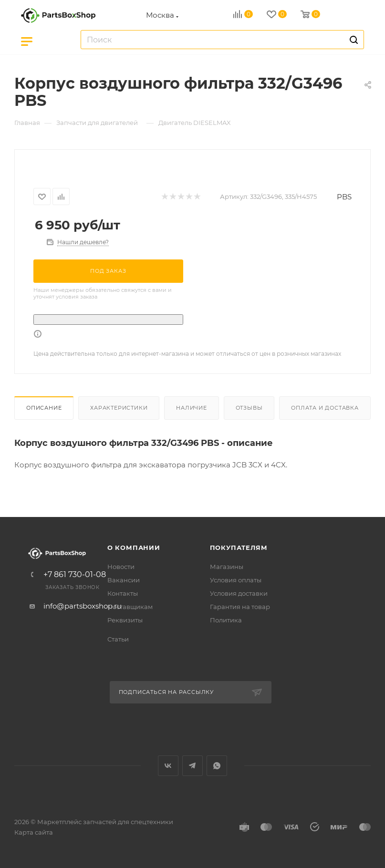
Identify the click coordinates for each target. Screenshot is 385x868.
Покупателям (239, 548)
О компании (134, 548)
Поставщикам (130, 607)
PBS (344, 197)
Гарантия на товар (240, 607)
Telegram (192, 766)
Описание (44, 408)
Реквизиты (125, 620)
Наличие (192, 408)
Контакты (123, 593)
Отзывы (249, 408)
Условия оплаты (236, 580)
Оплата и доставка (325, 408)
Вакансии (124, 580)
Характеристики (119, 408)
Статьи (118, 639)
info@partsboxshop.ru (83, 606)
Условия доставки (239, 593)
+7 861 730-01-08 (75, 575)
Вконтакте (168, 766)
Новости (121, 567)
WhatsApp (217, 766)
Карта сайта (34, 832)
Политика (226, 620)
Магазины (227, 567)
